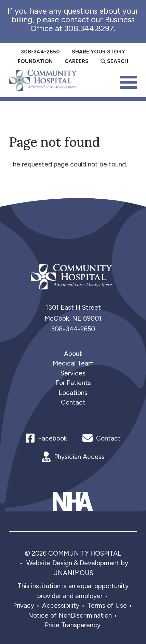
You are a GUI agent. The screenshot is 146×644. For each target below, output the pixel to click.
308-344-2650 (73, 329)
